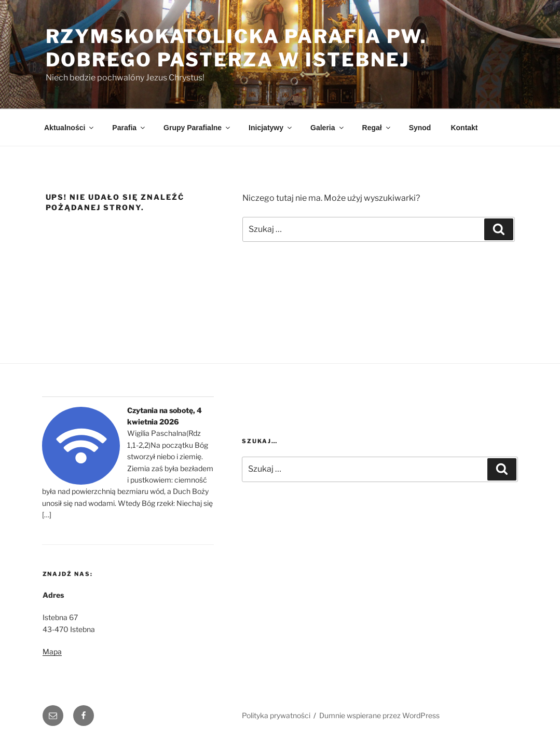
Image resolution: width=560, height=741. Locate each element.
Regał (377, 128)
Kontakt (464, 128)
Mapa (52, 651)
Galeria (327, 128)
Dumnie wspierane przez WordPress (379, 715)
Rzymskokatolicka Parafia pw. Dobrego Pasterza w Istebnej (237, 48)
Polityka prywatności (276, 715)
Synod (420, 128)
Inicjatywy (271, 128)
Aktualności (70, 128)
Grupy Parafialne (197, 128)
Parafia (129, 128)
